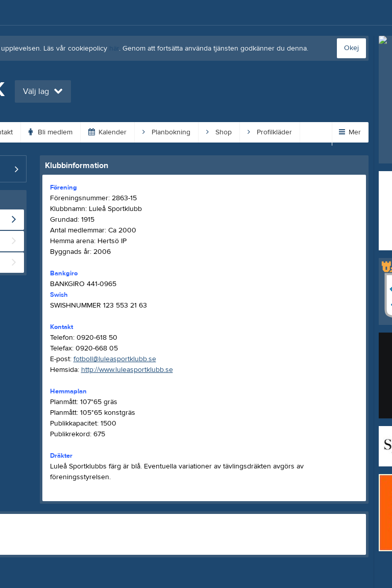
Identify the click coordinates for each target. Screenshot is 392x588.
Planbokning (166, 132)
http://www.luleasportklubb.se (127, 370)
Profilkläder (270, 132)
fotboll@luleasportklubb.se (115, 359)
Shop (219, 132)
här (114, 49)
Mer (350, 132)
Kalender (107, 132)
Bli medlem (51, 132)
